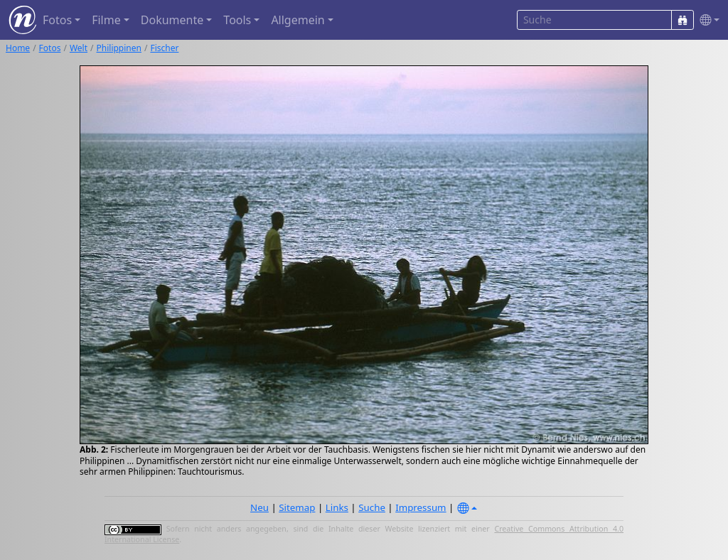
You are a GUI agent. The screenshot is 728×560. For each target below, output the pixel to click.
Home (18, 48)
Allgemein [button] (298, 20)
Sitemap (297, 507)
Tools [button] (237, 20)
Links (337, 507)
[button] (707, 20)
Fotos (50, 48)
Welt (79, 48)
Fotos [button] (57, 20)
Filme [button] (106, 20)
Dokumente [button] (172, 20)
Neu (259, 507)
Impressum (421, 507)
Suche (372, 507)
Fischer (164, 48)
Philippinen (119, 48)
